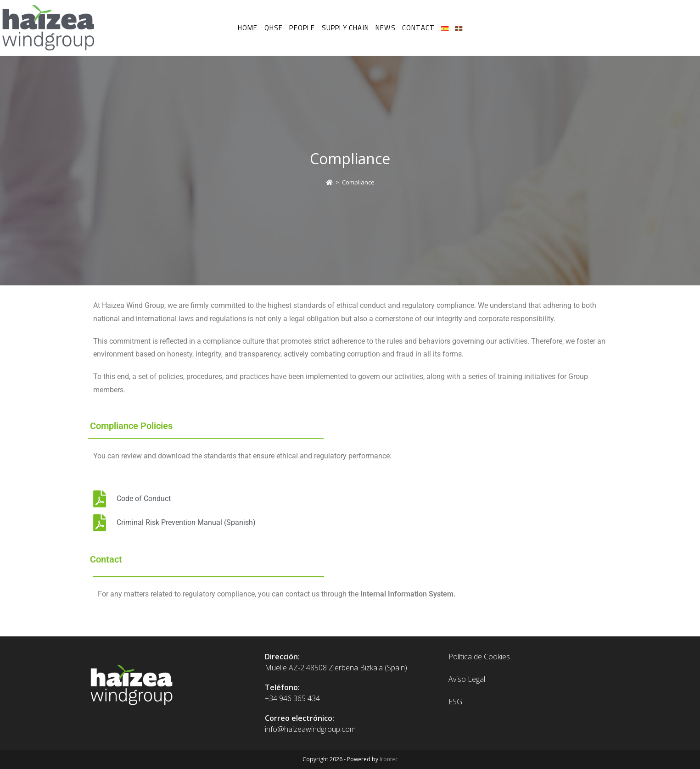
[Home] (329, 182)
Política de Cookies (479, 657)
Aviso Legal (467, 679)
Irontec (389, 759)
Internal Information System (407, 594)
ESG (455, 702)
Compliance (358, 182)
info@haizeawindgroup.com (310, 729)
